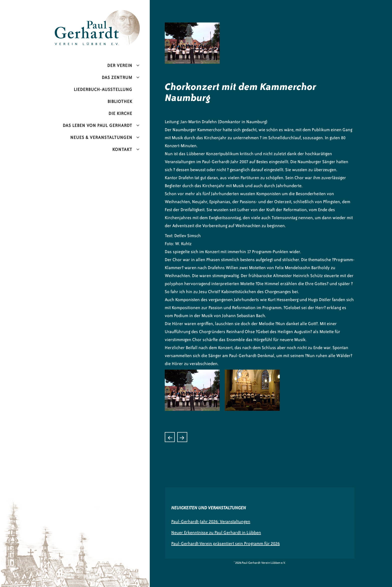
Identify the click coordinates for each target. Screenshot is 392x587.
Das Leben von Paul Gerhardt (97, 125)
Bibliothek (120, 101)
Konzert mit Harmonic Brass (170, 437)
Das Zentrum (117, 77)
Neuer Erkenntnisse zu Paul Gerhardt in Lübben (216, 533)
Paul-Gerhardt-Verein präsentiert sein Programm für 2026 (225, 544)
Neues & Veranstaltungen (101, 137)
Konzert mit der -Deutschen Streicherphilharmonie (182, 437)
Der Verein (120, 65)
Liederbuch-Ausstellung (103, 89)
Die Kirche (120, 113)
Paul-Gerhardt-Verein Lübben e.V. (108, 14)
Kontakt (122, 149)
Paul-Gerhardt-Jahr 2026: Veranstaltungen (211, 522)
